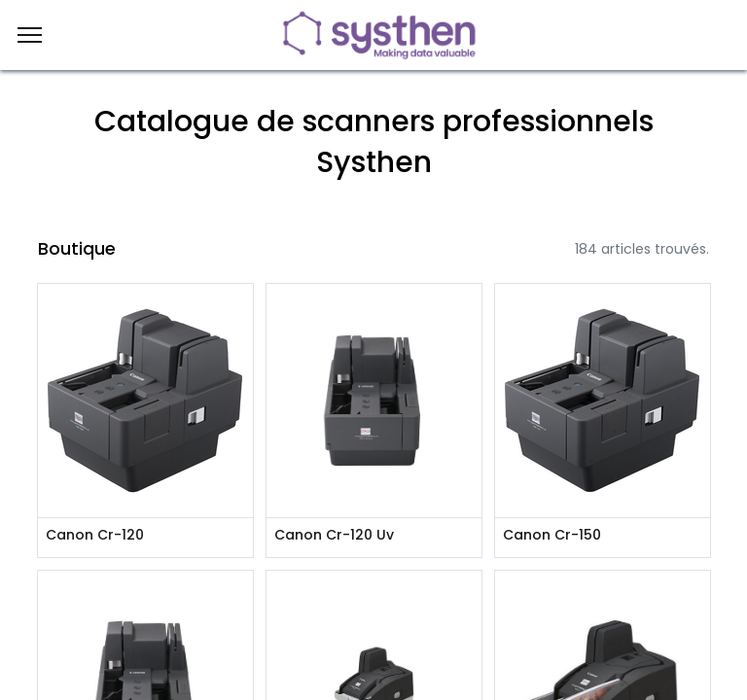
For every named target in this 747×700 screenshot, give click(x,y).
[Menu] (30, 35)
